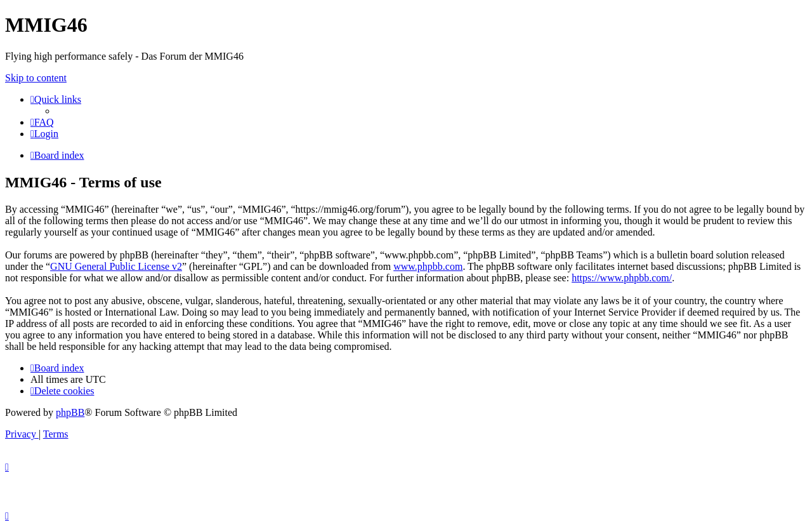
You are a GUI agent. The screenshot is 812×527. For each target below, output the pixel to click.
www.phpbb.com (428, 266)
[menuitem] (42, 122)
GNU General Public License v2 (116, 266)
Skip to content (36, 78)
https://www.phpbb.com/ (622, 278)
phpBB (70, 412)
